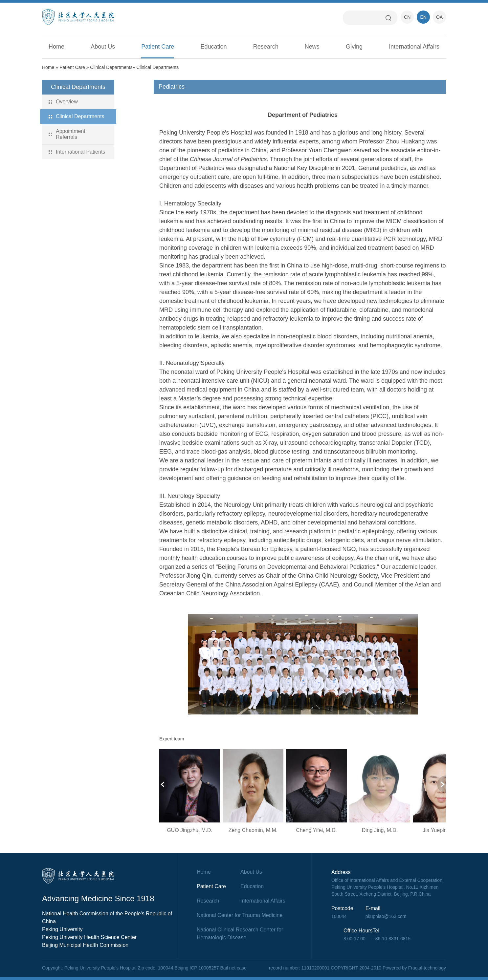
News (312, 47)
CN (407, 17)
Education (214, 47)
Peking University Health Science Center (89, 937)
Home (56, 47)
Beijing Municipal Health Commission (85, 945)
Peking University (62, 929)
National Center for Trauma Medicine (240, 915)
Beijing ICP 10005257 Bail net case (210, 968)
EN (423, 17)
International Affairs (414, 47)
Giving (354, 47)
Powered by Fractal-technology (414, 968)
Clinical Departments (111, 67)
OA (439, 17)
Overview (67, 102)
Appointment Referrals (71, 134)
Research (266, 47)
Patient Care (158, 47)
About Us (103, 47)
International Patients (80, 152)
